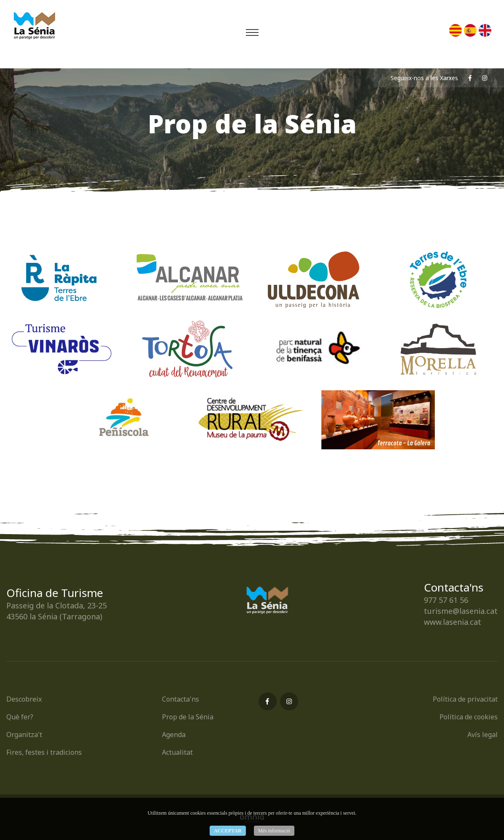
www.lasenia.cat (453, 622)
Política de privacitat (465, 699)
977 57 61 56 (446, 600)
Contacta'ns (181, 699)
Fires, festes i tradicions (44, 752)
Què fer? (20, 717)
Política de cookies (469, 717)
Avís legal (482, 735)
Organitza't (24, 735)
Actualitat (177, 752)
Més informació (274, 831)
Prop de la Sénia (188, 717)
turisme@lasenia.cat (461, 611)
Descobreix (24, 699)
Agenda (174, 735)
